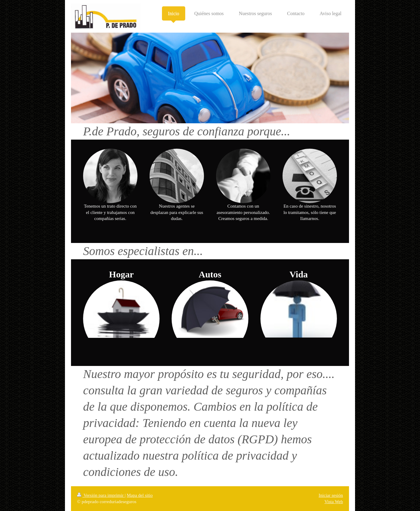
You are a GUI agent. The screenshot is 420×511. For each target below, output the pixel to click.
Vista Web (334, 502)
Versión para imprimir (101, 495)
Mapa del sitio (140, 495)
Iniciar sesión (331, 495)
